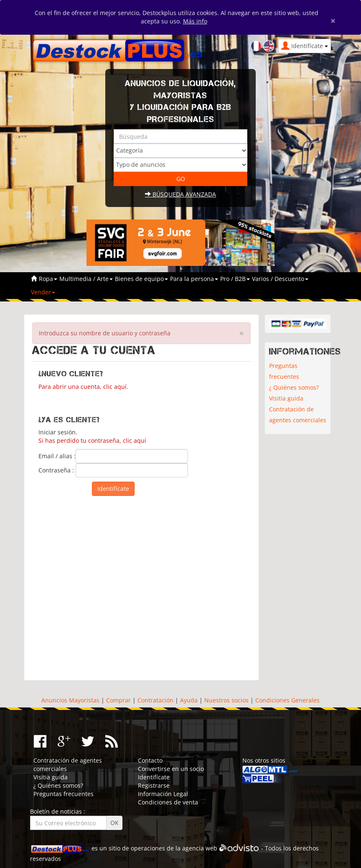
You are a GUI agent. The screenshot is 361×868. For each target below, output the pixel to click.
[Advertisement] (141, 586)
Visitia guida (286, 398)
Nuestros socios (226, 700)
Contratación (155, 700)
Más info (195, 21)
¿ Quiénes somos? (294, 387)
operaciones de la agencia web (174, 849)
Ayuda (189, 700)
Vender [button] (43, 292)
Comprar (118, 700)
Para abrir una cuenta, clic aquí (83, 387)
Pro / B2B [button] (235, 279)
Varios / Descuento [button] (280, 279)
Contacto (150, 760)
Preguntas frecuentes (284, 371)
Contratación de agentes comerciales (298, 415)
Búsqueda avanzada (180, 194)
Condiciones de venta (168, 802)
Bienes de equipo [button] (141, 279)
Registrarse (154, 785)
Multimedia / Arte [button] (86, 279)
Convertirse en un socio (171, 769)
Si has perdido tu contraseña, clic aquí (92, 440)
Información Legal (163, 794)
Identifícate (154, 777)
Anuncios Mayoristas (70, 700)
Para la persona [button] (194, 279)
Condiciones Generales (287, 700)
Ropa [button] (48, 279)
